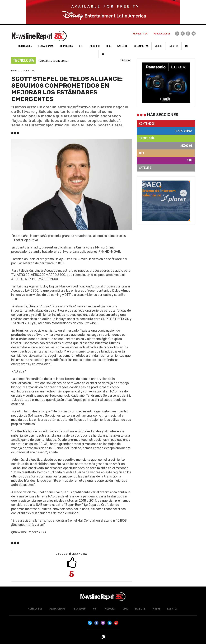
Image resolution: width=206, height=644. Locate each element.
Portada (15, 71)
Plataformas (184, 131)
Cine (190, 160)
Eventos (173, 46)
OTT (142, 153)
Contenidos (147, 124)
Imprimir (126, 60)
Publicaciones (162, 34)
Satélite (145, 168)
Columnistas (141, 46)
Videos (158, 46)
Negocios (186, 146)
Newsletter (140, 34)
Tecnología (28, 71)
